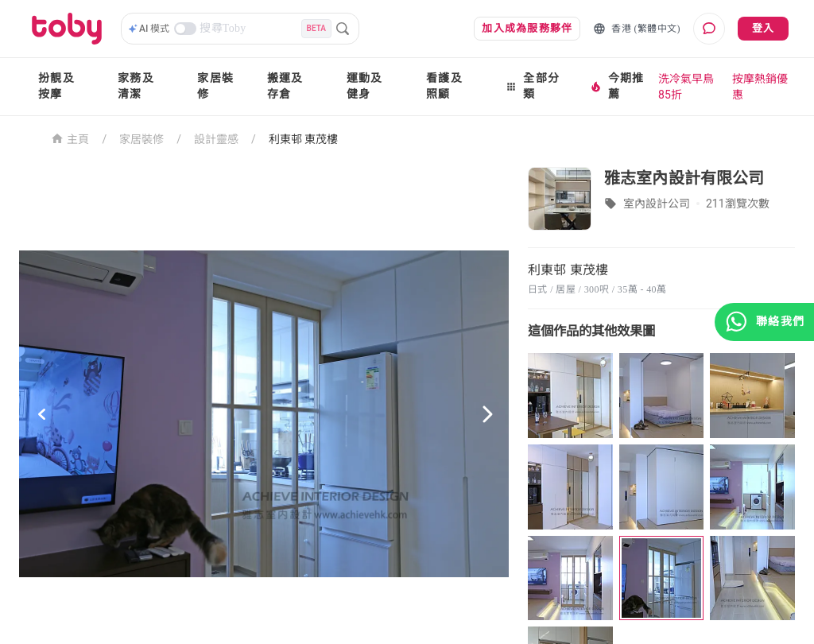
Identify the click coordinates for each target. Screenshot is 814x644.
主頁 (70, 138)
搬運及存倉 (285, 86)
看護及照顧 (444, 86)
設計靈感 (216, 139)
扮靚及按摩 (56, 86)
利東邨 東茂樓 (303, 139)
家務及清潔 (136, 86)
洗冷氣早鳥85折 (686, 87)
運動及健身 (365, 86)
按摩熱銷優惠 (760, 87)
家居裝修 (215, 86)
